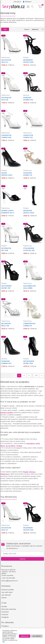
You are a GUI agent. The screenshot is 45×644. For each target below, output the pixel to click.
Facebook (5, 612)
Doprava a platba (8, 590)
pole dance (31, 443)
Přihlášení (28, 2)
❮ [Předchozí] (3, 520)
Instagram (5, 617)
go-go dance (11, 446)
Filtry (5, 29)
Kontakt (4, 606)
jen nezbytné (37, 636)
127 (36, 376)
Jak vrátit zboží (7, 592)
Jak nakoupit (6, 595)
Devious (32, 472)
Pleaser (26, 472)
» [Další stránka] (42, 376)
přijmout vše (25, 636)
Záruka (4, 598)
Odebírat (22, 559)
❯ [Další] (42, 520)
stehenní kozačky (7, 412)
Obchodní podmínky (9, 609)
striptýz (19, 446)
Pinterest (5, 614)
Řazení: (27, 29)
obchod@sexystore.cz (10, 581)
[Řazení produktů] (37, 29)
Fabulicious (5, 474)
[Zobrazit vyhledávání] (32, 7)
